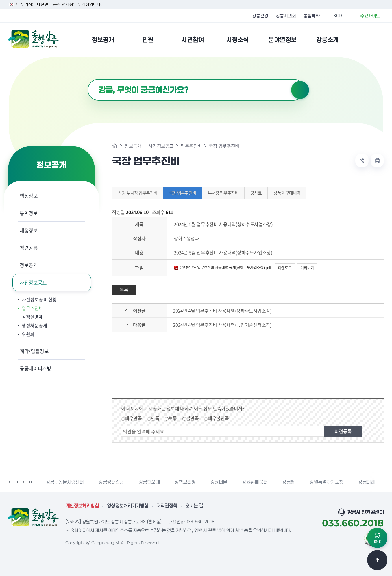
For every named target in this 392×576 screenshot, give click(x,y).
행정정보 (29, 196)
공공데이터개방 (36, 368)
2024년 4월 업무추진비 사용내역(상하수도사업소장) (222, 311)
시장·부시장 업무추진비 (136, 193)
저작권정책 (167, 506)
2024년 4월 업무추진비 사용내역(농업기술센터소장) (222, 325)
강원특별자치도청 (327, 482)
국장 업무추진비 (181, 193)
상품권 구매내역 (285, 193)
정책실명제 (32, 317)
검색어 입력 (88, 79)
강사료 (255, 193)
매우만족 (133, 418)
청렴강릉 (29, 248)
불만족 (193, 418)
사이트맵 (380, 40)
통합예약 (312, 16)
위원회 (28, 334)
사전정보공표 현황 (39, 299)
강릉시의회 (286, 16)
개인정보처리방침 (82, 506)
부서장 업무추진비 (222, 193)
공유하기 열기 (362, 160)
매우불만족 (218, 418)
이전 (10, 482)
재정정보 (29, 230)
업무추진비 (32, 308)
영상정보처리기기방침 (128, 506)
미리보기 (307, 268)
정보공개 (29, 265)
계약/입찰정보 (34, 351)
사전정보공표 (33, 282)
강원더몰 (219, 482)
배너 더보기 (30, 482)
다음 (23, 482)
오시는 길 (194, 506)
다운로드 (285, 268)
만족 (155, 418)
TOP (377, 560)
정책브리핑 (185, 482)
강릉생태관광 (111, 482)
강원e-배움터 (255, 482)
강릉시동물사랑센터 (65, 482)
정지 (16, 482)
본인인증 (365, 40)
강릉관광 (260, 16)
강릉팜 (289, 482)
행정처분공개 (34, 325)
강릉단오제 (149, 482)
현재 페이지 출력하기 (377, 160)
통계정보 (29, 213)
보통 (173, 418)
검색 (300, 90)
